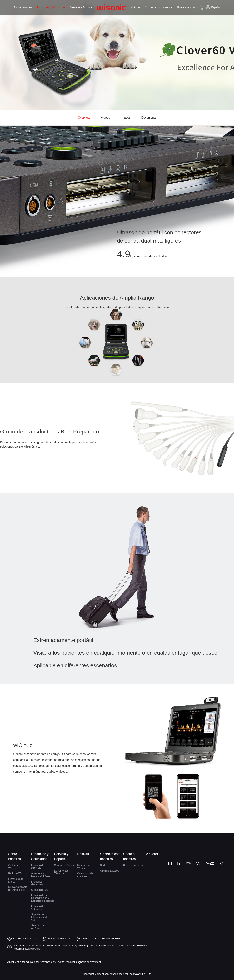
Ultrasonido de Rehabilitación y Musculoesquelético (42, 898)
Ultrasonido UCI (40, 890)
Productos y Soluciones (51, 7)
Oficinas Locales (110, 871)
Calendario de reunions (85, 875)
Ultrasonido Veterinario (38, 908)
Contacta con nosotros (159, 7)
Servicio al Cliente (64, 865)
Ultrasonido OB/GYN (38, 867)
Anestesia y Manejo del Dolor (41, 875)
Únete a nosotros (187, 7)
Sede (103, 865)
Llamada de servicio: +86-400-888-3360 (100, 939)
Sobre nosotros (23, 7)
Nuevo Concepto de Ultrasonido (18, 888)
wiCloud (152, 854)
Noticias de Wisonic (83, 867)
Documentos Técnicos (61, 872)
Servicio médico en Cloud (40, 927)
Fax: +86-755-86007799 (24, 939)
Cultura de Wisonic (14, 867)
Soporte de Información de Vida (40, 917)
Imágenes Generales (37, 883)
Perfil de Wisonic (18, 873)
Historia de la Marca (16, 880)
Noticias (135, 7)
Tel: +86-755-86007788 (58, 939)
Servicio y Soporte (81, 7)
